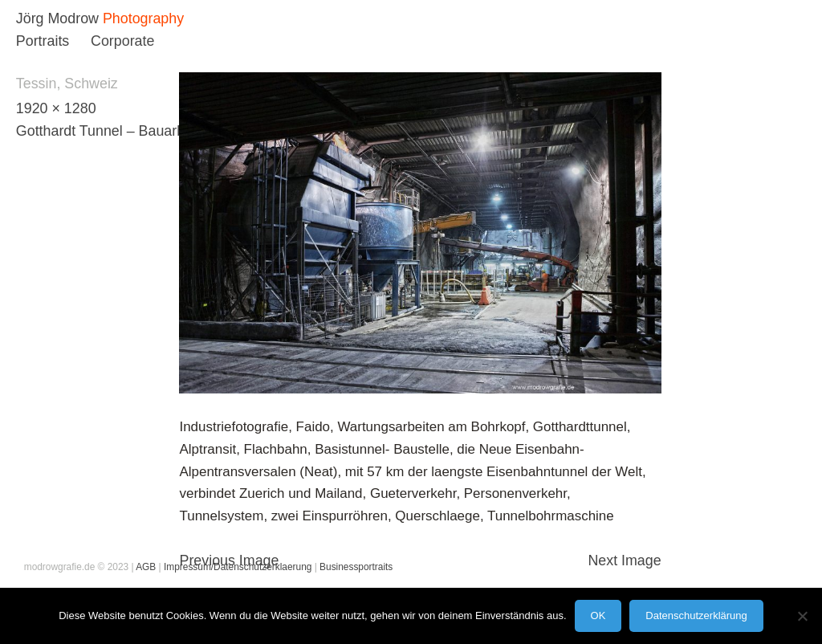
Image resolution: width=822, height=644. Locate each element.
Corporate (122, 41)
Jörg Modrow (57, 18)
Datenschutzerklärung (696, 615)
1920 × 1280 (56, 108)
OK (598, 615)
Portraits (43, 41)
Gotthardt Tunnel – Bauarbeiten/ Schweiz (146, 131)
